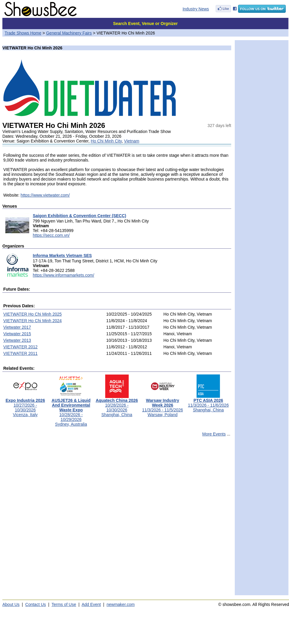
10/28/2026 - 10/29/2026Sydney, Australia (71, 410)
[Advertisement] (72, 518)
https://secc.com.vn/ (51, 235)
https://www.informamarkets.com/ (63, 275)
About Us (11, 604)
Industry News (196, 9)
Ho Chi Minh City (106, 141)
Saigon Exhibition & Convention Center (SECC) (79, 216)
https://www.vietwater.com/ (45, 195)
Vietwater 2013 (17, 340)
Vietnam (132, 141)
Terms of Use (64, 604)
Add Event (91, 604)
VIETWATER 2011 (20, 353)
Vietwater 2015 (17, 334)
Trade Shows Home (23, 33)
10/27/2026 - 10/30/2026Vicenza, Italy (25, 406)
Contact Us (36, 604)
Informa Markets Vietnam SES (62, 256)
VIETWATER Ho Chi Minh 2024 (32, 321)
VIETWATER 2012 (20, 347)
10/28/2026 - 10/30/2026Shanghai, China (117, 406)
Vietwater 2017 (17, 327)
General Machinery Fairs (69, 33)
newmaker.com (121, 604)
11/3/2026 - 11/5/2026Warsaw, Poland (163, 406)
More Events (214, 434)
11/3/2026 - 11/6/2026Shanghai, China (208, 403)
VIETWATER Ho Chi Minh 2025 (32, 314)
